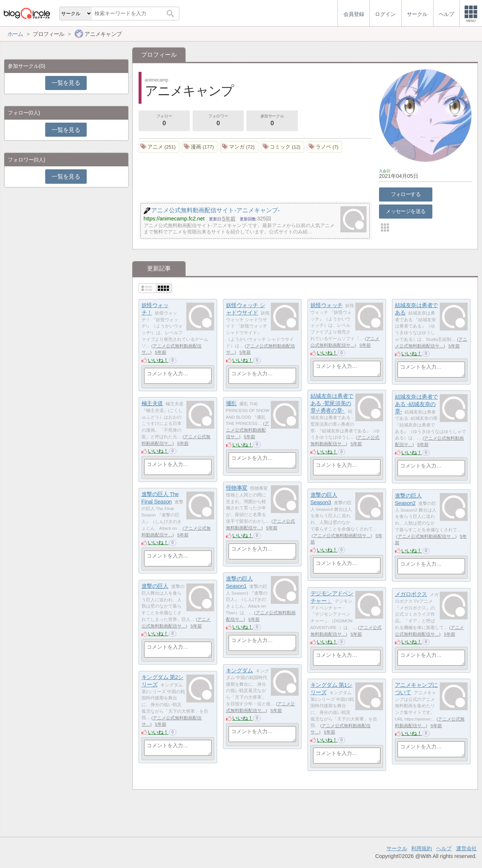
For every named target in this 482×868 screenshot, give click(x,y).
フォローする (406, 194)
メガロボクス (411, 594)
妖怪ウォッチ (327, 305)
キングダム (240, 670)
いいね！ (158, 360)
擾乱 (231, 403)
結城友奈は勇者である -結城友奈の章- (416, 404)
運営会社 (466, 848)
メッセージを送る (405, 211)
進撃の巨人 (155, 586)
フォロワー (218, 121)
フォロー (164, 121)
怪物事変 (237, 488)
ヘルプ (444, 848)
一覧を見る (66, 83)
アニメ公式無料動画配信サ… (247, 430)
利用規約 (422, 848)
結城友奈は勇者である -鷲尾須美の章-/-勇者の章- (332, 403)
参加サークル (272, 121)
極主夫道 (152, 403)
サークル (397, 848)
